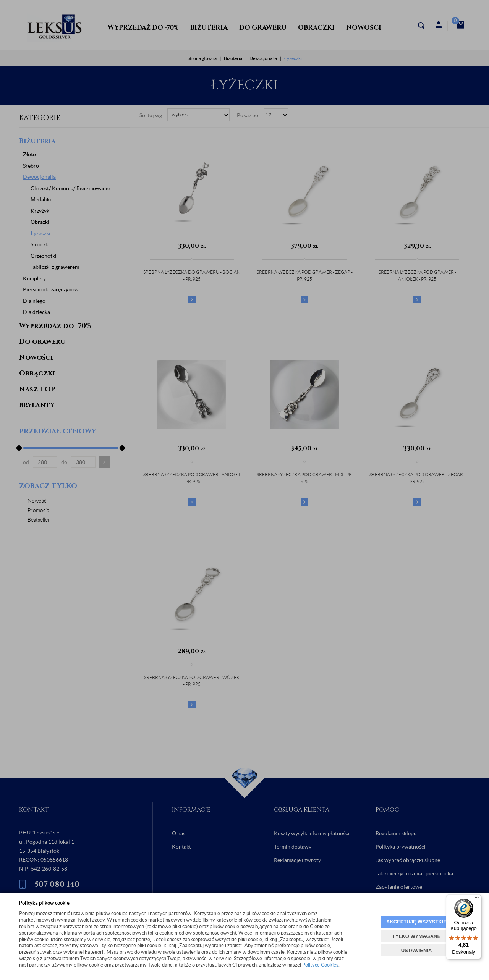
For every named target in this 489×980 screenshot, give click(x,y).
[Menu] (477, 899)
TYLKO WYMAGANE (416, 936)
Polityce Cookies (320, 965)
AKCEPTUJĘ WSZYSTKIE (416, 922)
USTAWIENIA (417, 950)
